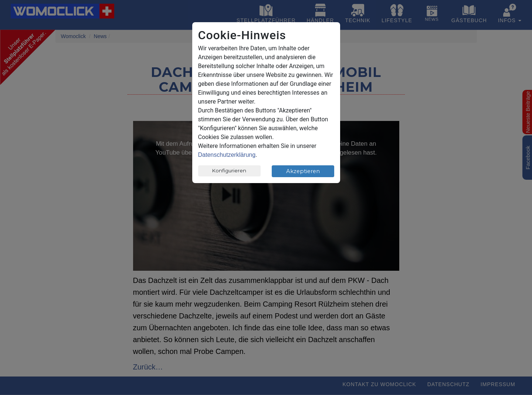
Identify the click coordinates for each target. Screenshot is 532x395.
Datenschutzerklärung (227, 155)
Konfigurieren (229, 171)
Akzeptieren (303, 171)
